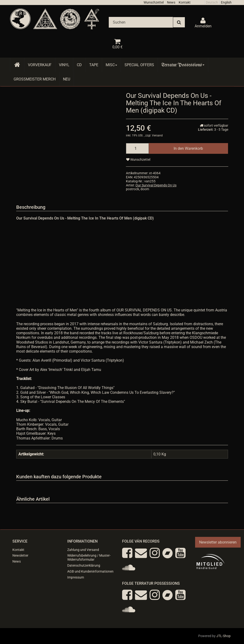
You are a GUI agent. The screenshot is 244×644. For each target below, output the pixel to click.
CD (79, 65)
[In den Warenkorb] (188, 148)
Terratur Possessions (183, 65)
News (171, 2)
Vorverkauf (40, 65)
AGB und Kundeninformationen (90, 571)
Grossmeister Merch (35, 79)
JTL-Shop (223, 636)
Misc (111, 65)
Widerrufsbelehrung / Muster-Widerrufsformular (89, 557)
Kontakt (185, 2)
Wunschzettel (154, 2)
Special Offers (139, 65)
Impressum (76, 577)
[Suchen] (141, 22)
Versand (157, 135)
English (226, 2)
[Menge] (137, 148)
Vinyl (64, 65)
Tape (94, 65)
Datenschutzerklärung (84, 565)
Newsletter (20, 555)
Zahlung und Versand (83, 550)
